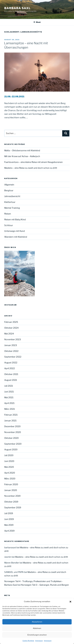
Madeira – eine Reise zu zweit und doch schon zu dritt (31, 168)
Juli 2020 (9, 455)
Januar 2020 (11, 490)
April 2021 (9, 403)
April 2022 (10, 368)
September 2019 (13, 508)
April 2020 (10, 473)
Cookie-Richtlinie (28, 641)
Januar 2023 (11, 345)
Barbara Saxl (17, 8)
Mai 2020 (9, 467)
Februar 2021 (11, 415)
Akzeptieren (37, 622)
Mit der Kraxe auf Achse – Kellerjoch (22, 156)
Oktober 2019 (11, 502)
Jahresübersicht (12, 196)
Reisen (8, 214)
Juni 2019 (9, 519)
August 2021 (11, 380)
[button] (70, 602)
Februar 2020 (11, 484)
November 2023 (13, 339)
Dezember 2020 (12, 426)
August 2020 (11, 450)
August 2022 (11, 363)
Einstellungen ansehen (37, 635)
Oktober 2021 (11, 374)
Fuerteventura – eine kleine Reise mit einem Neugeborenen (34, 162)
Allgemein (9, 185)
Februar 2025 (11, 322)
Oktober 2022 (11, 351)
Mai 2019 (9, 525)
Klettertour (10, 202)
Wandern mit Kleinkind (16, 237)
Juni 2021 (9, 392)
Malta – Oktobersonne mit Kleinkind (22, 150)
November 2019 (12, 496)
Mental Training (12, 208)
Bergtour (9, 190)
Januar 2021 (10, 421)
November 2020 (13, 432)
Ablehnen (37, 628)
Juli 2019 (9, 513)
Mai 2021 (9, 397)
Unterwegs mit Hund (15, 231)
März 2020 (10, 479)
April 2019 (9, 531)
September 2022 (13, 357)
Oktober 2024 (11, 328)
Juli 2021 (9, 386)
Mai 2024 (9, 334)
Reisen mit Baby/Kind (15, 220)
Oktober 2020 (11, 438)
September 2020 (13, 444)
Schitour (9, 225)
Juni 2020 (9, 461)
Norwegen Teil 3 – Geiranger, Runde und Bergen (45, 585)
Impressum (39, 641)
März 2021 (10, 409)
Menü (37, 22)
